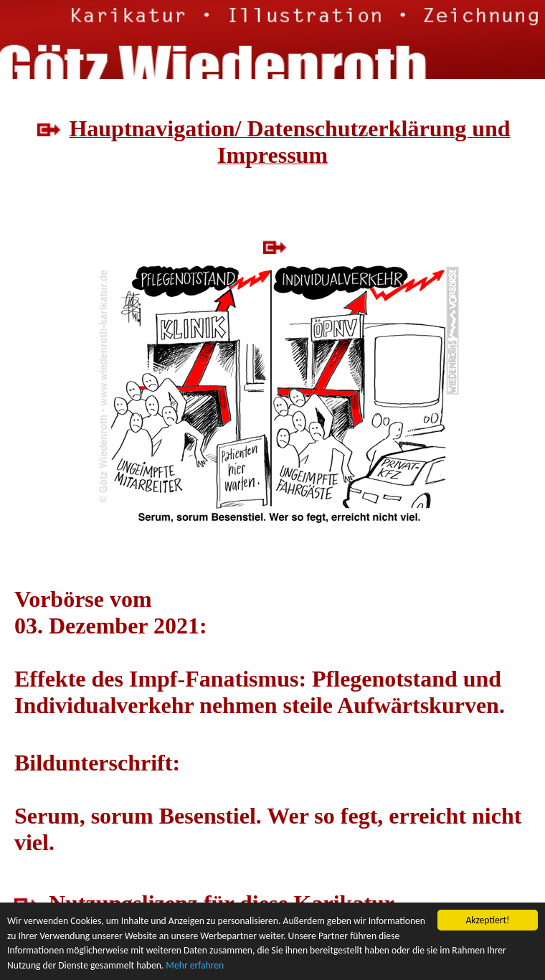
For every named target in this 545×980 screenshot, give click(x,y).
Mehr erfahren (195, 966)
